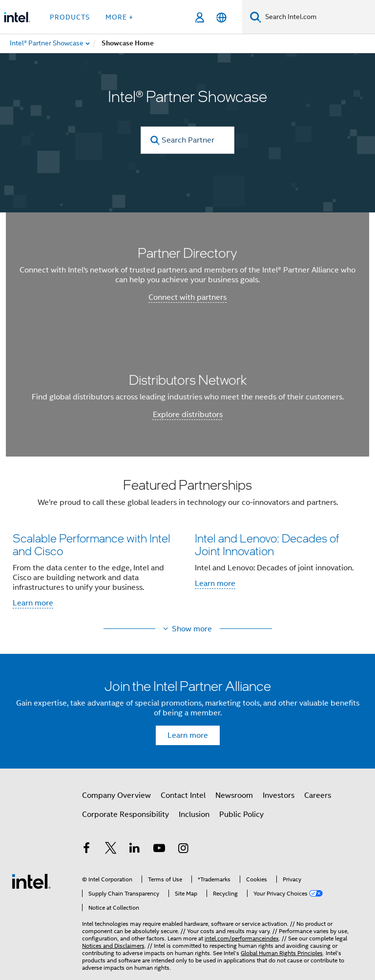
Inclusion (194, 814)
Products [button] (70, 17)
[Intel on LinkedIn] (135, 850)
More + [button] (119, 17)
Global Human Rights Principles (282, 953)
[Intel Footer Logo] (31, 881)
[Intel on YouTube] (159, 850)
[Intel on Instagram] (183, 850)
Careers (318, 795)
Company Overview (116, 795)
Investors (279, 795)
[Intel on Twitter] (111, 850)
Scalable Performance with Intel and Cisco (92, 544)
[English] (221, 17)
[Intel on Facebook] (86, 850)
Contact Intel (183, 795)
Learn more (33, 603)
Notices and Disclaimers (113, 946)
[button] (187, 546)
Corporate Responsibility (125, 814)
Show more (192, 629)
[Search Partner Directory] (187, 140)
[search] (155, 140)
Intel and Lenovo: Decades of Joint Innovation (267, 544)
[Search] (256, 17)
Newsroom (234, 795)
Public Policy (241, 814)
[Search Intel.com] (318, 17)
